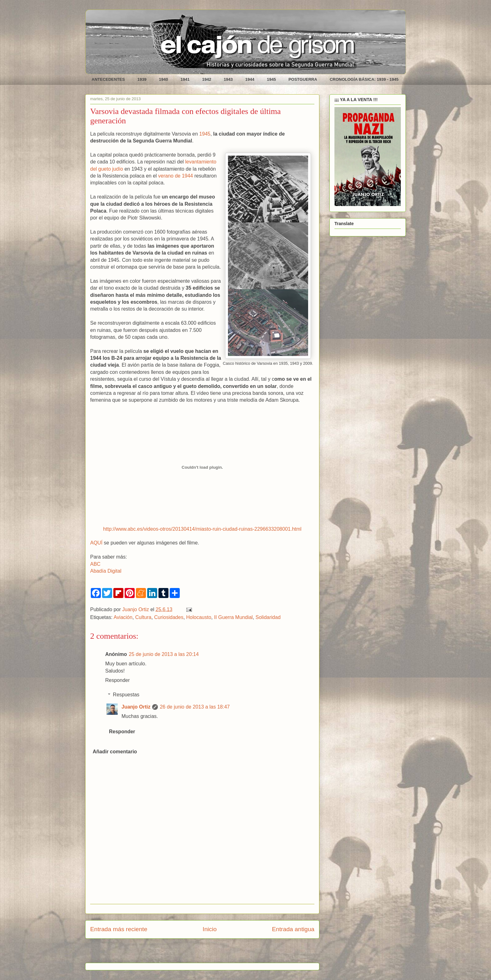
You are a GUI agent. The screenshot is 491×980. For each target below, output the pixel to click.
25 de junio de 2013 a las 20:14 (164, 654)
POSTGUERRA (303, 79)
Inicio (210, 929)
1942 (207, 79)
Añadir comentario (115, 752)
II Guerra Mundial (233, 617)
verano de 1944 (176, 176)
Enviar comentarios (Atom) (218, 953)
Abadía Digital (106, 571)
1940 (164, 79)
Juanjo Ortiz (136, 707)
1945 (271, 79)
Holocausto (199, 617)
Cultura (143, 617)
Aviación (123, 617)
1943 (228, 79)
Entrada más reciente (119, 929)
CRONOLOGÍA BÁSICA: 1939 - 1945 (364, 79)
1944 (250, 79)
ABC (95, 564)
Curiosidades (169, 617)
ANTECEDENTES (108, 79)
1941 (185, 79)
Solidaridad (268, 617)
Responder (117, 680)
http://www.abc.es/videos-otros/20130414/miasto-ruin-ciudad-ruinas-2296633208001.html (202, 529)
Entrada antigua (293, 929)
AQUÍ (96, 543)
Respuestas (126, 695)
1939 (142, 79)
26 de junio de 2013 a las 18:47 (195, 707)
